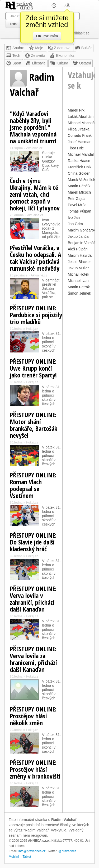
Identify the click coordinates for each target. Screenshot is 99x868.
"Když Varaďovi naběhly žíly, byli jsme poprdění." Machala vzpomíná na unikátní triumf (33, 127)
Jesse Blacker (79, 262)
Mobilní (14, 857)
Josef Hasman (80, 142)
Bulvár (83, 48)
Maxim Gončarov (82, 230)
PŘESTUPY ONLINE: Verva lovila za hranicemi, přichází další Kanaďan (33, 659)
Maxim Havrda (80, 255)
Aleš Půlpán (78, 249)
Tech (13, 55)
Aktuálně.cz (34, 148)
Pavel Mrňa (77, 205)
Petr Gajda (77, 199)
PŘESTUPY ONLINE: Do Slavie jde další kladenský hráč (33, 542)
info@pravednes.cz (32, 851)
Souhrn (15, 48)
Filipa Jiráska (79, 129)
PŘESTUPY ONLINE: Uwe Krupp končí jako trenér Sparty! (33, 368)
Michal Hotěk (79, 274)
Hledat (13, 24)
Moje (36, 48)
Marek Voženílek (82, 180)
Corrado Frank (80, 135)
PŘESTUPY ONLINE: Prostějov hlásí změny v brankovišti (35, 769)
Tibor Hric (76, 148)
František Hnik (80, 167)
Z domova (59, 48)
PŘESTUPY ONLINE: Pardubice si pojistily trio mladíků (36, 315)
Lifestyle (36, 63)
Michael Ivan (78, 281)
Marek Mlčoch (79, 192)
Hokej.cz (32, 329)
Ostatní (82, 63)
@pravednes (67, 851)
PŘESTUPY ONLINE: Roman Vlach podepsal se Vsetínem (33, 485)
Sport (14, 63)
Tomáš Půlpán (80, 211)
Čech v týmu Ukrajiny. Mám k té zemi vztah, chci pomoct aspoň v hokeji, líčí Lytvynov (35, 194)
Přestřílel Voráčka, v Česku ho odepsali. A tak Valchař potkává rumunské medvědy (36, 258)
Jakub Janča (78, 236)
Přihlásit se (81, 33)
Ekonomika (62, 55)
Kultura (59, 63)
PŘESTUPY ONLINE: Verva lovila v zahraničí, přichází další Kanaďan (33, 599)
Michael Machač (81, 123)
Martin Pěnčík (79, 186)
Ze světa (35, 55)
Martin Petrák (79, 287)
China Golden (79, 173)
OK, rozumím (47, 36)
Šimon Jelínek (79, 293)
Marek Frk (76, 110)
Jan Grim (75, 224)
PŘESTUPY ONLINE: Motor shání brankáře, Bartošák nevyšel (34, 425)
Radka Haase (79, 161)
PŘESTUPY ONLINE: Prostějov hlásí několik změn (33, 716)
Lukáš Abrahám (81, 117)
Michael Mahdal (81, 154)
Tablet (27, 857)
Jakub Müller (78, 268)
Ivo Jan (74, 218)
